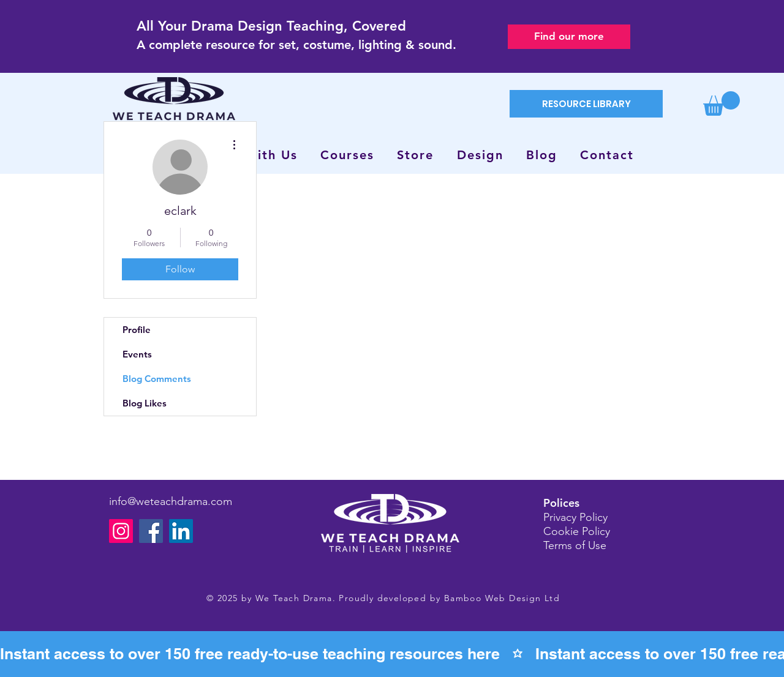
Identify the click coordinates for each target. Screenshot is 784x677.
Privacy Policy (575, 517)
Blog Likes (145, 403)
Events (137, 354)
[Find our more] (569, 37)
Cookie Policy (577, 531)
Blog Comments (157, 379)
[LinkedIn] (181, 531)
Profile (137, 330)
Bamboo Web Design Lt (499, 598)
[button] (722, 103)
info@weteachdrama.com (171, 501)
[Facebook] (151, 531)
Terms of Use (575, 545)
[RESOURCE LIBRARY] (586, 104)
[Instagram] (121, 531)
